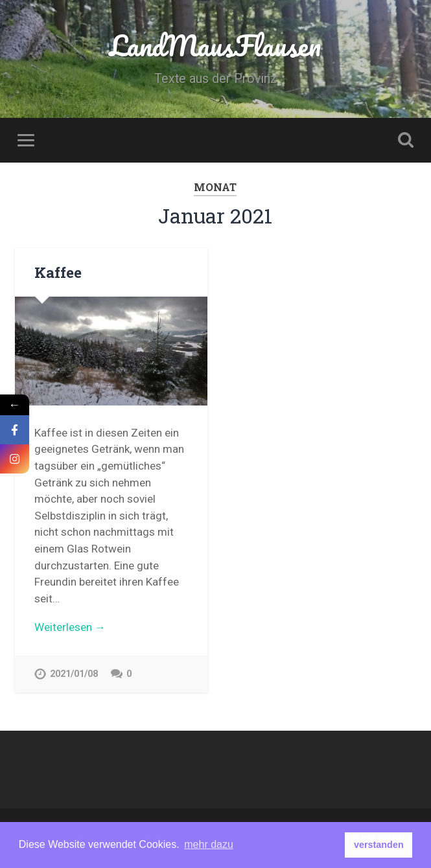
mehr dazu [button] (209, 844)
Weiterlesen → (70, 627)
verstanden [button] (379, 845)
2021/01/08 (74, 674)
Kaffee (58, 272)
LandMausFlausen (215, 45)
